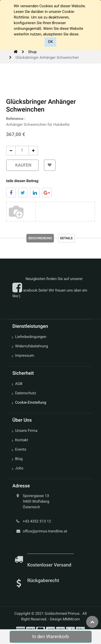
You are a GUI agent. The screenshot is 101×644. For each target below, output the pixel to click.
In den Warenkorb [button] (50, 637)
